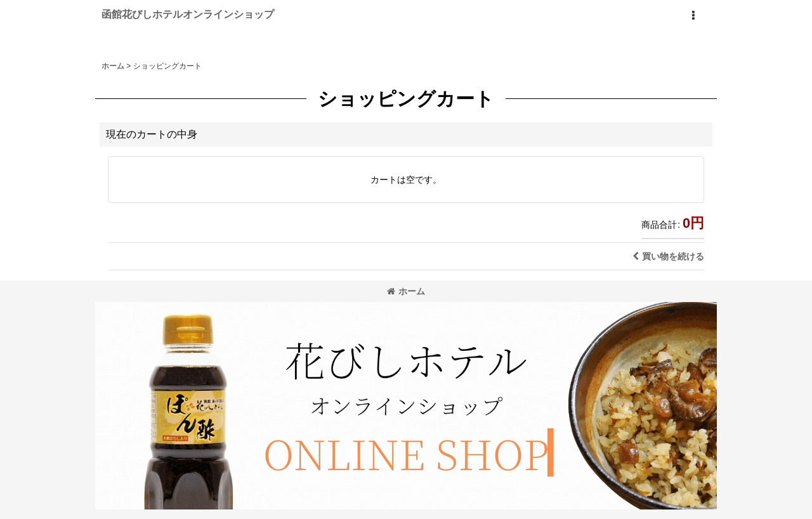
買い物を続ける (668, 256)
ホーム (406, 291)
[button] (693, 16)
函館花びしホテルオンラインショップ (188, 14)
